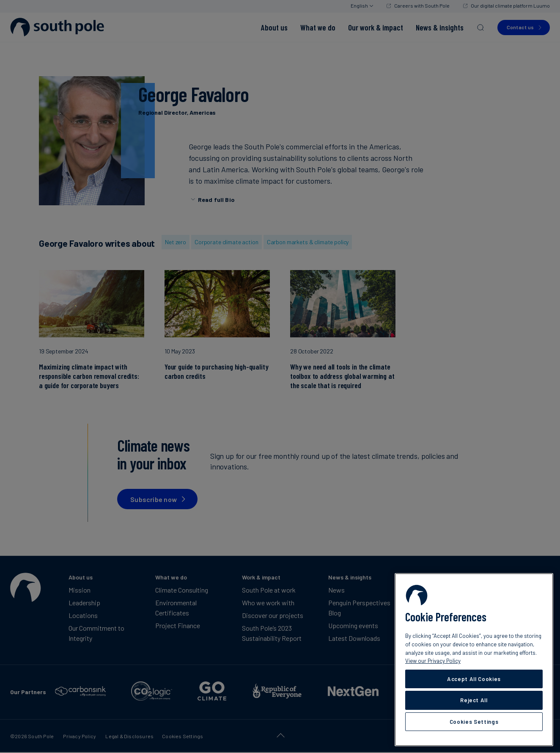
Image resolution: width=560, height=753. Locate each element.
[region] (474, 660)
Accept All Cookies (474, 679)
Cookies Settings (474, 722)
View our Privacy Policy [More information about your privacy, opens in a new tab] (433, 661)
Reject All (474, 700)
